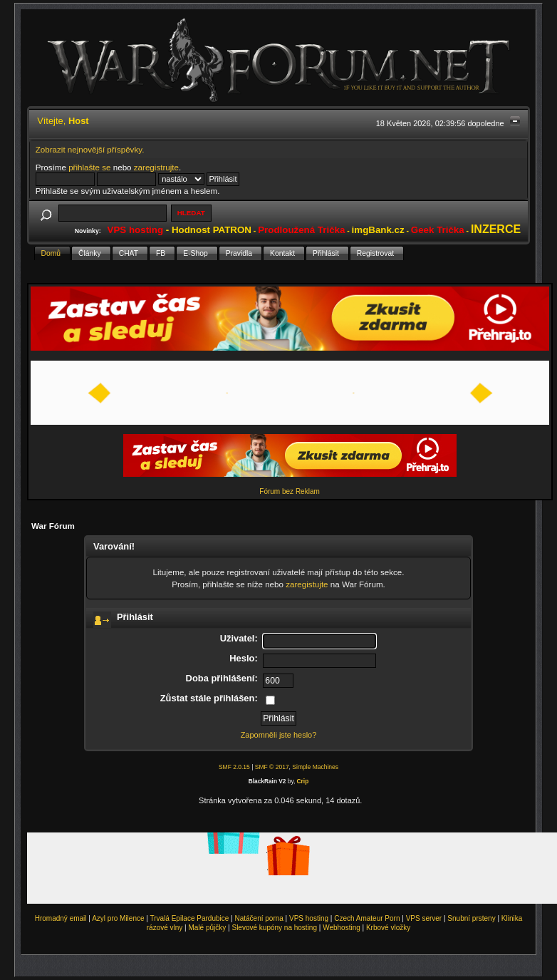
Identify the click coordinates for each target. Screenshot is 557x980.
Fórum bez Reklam (289, 491)
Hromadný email (61, 918)
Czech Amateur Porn (367, 918)
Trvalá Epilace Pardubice (190, 918)
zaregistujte (307, 584)
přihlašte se (89, 167)
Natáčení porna (259, 918)
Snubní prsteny (471, 918)
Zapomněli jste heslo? (279, 735)
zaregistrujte (156, 167)
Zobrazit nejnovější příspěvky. (90, 149)
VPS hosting (309, 918)
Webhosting (342, 928)
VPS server (424, 918)
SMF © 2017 (272, 767)
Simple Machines (315, 767)
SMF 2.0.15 (234, 767)
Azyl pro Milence (118, 918)
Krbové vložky (388, 928)
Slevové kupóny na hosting (274, 928)
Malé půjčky (208, 928)
